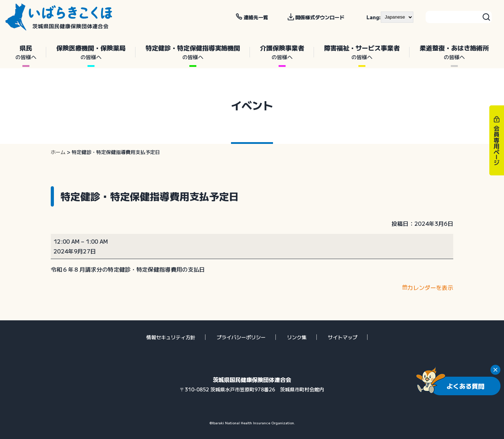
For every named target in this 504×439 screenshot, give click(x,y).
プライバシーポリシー (241, 337)
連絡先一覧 (256, 17)
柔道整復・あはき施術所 (454, 52)
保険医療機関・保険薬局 (91, 52)
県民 (26, 52)
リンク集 (297, 337)
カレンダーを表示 (430, 287)
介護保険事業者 (282, 52)
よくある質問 (465, 386)
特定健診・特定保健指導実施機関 (193, 52)
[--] (397, 17)
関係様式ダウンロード (320, 17)
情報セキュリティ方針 (171, 337)
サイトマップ (343, 337)
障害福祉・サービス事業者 (362, 52)
